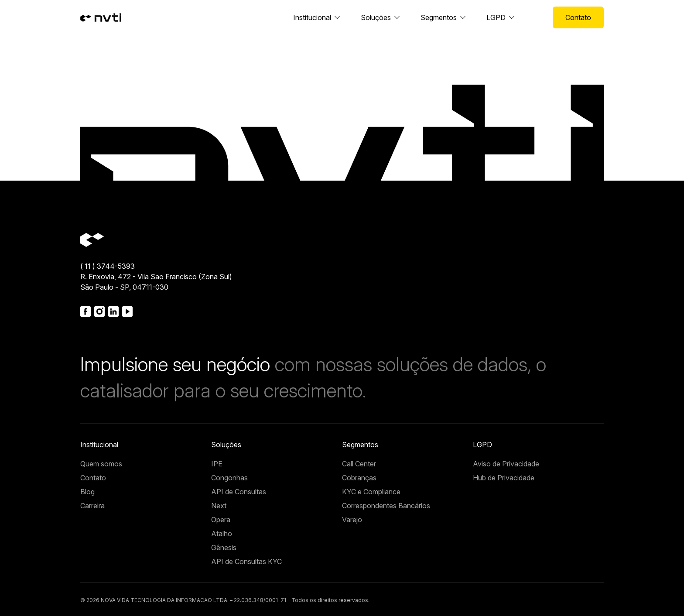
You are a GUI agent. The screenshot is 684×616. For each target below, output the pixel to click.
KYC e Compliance (371, 492)
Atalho (222, 534)
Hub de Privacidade (504, 478)
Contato (578, 17)
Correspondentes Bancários (386, 506)
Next (219, 506)
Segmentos (439, 17)
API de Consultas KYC (246, 561)
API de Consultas (239, 492)
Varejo (352, 520)
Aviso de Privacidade (506, 464)
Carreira (92, 506)
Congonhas (229, 478)
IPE (217, 464)
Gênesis (224, 548)
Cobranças (359, 478)
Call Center (359, 464)
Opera (221, 520)
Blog (87, 492)
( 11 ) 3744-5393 (108, 266)
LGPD (496, 17)
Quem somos (101, 464)
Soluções (376, 17)
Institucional (312, 17)
